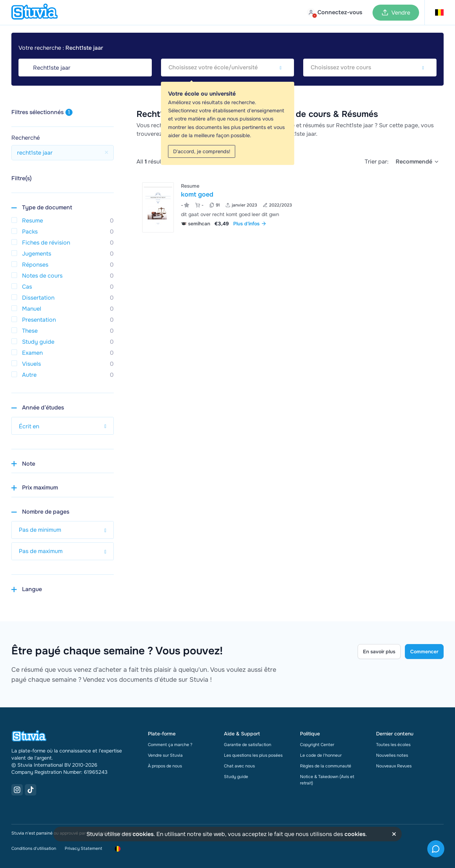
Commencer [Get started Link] (424, 652)
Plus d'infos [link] (250, 224)
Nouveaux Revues (394, 766)
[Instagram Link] (17, 790)
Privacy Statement (83, 848)
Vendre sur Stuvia (165, 755)
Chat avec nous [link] (239, 766)
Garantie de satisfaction (248, 745)
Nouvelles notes (392, 755)
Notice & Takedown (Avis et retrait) (327, 780)
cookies (143, 834)
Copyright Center (317, 745)
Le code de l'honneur (321, 755)
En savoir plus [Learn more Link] (379, 652)
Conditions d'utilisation (34, 848)
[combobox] (228, 68)
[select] (417, 162)
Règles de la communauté (326, 766)
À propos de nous (165, 766)
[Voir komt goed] (290, 207)
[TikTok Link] (31, 790)
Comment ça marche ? (170, 745)
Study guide (236, 777)
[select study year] (63, 426)
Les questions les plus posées (253, 755)
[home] (34, 12)
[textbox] (228, 68)
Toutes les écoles (393, 745)
